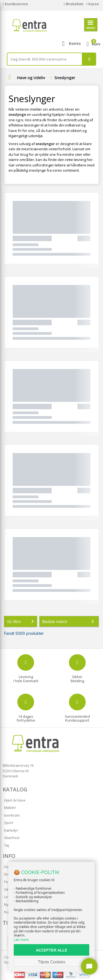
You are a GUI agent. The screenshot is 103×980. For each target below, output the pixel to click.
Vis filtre (21, 621)
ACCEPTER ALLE (51, 950)
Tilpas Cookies (52, 962)
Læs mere (21, 940)
